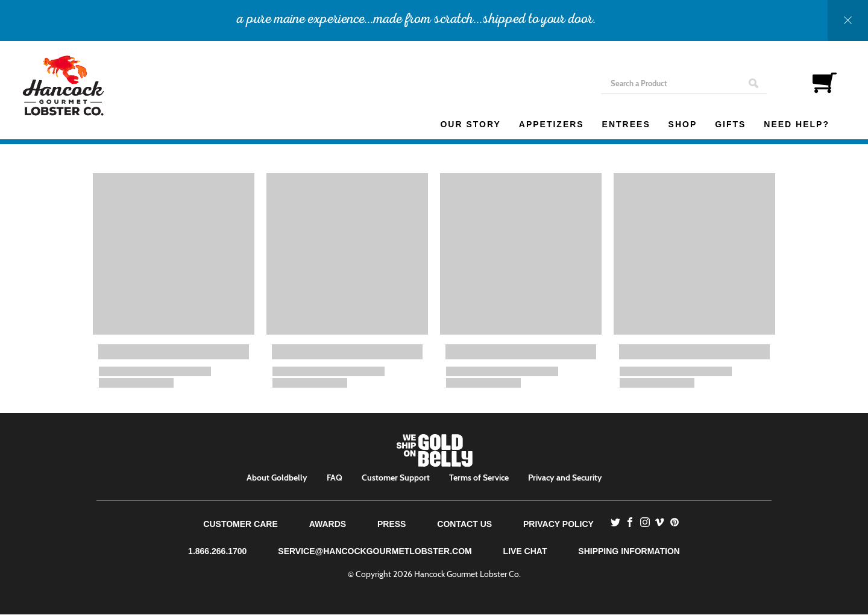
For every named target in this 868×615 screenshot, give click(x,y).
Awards (328, 524)
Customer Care (240, 524)
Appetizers (552, 124)
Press (392, 524)
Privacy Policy (558, 524)
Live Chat (525, 551)
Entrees (626, 124)
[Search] (684, 84)
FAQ (335, 478)
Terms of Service (479, 478)
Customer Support (396, 478)
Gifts (730, 124)
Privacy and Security (565, 478)
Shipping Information (629, 551)
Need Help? (797, 124)
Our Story (470, 124)
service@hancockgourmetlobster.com (375, 551)
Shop (683, 124)
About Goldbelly (277, 478)
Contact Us (464, 524)
